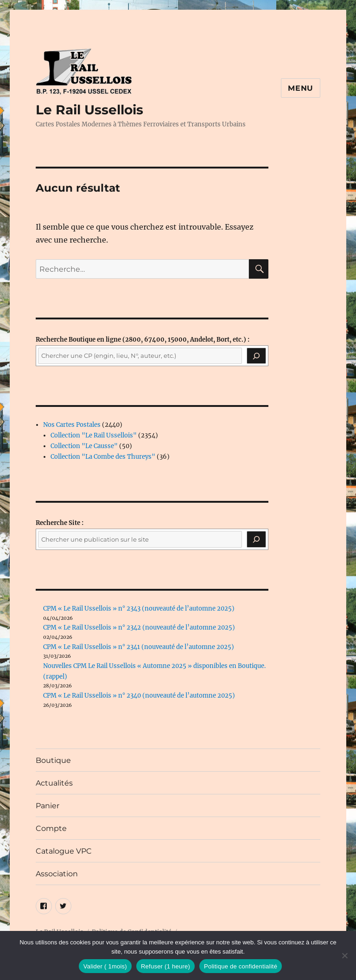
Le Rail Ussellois (89, 110)
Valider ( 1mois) (105, 966)
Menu (301, 88)
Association (57, 874)
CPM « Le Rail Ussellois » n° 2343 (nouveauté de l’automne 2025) (139, 609)
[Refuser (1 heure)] (344, 955)
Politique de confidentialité (241, 966)
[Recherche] (256, 356)
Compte (51, 828)
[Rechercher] (256, 539)
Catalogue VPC (64, 851)
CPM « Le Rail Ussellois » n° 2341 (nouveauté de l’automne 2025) (139, 647)
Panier (48, 806)
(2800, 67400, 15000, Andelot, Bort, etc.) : (143, 340)
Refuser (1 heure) (165, 966)
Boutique (53, 760)
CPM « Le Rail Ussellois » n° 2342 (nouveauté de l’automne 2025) (139, 627)
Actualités (54, 783)
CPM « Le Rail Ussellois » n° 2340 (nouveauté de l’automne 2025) (139, 696)
